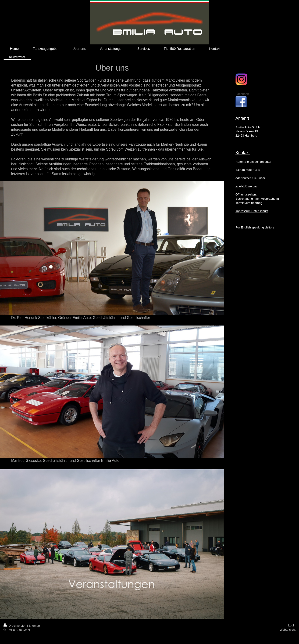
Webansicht (288, 630)
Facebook (242, 94)
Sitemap (34, 626)
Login (292, 625)
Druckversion (15, 626)
